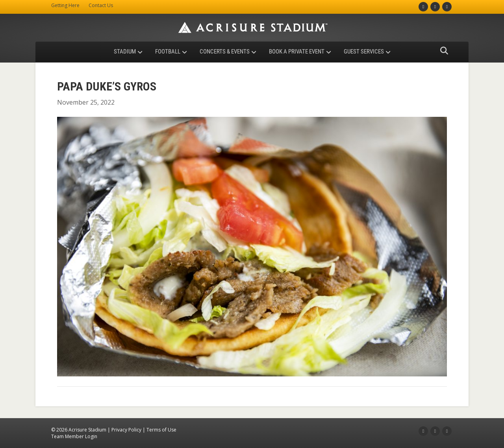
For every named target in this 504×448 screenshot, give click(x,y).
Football (168, 52)
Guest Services (364, 52)
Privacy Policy (126, 430)
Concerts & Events (225, 52)
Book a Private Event (297, 52)
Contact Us (101, 5)
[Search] (442, 51)
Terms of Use (161, 430)
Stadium (125, 52)
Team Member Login (74, 436)
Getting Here (65, 5)
